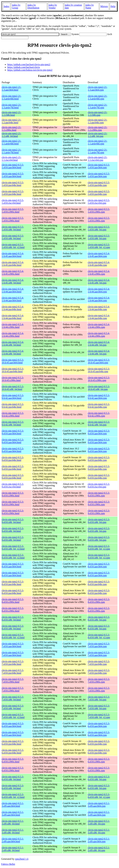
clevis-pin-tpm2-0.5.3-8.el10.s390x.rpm (99, 601)
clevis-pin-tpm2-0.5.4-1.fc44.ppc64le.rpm (99, 308)
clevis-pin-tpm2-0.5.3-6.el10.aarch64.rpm (99, 725)
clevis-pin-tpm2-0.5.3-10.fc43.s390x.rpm (99, 379)
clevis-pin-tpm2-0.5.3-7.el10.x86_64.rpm (99, 698)
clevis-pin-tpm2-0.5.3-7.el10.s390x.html (13, 680)
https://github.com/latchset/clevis (24, 67)
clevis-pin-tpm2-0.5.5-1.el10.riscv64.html (13, 202)
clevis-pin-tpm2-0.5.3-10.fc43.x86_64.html (13, 388)
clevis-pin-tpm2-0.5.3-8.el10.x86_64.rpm (99, 618)
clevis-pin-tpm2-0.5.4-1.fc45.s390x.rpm (99, 273)
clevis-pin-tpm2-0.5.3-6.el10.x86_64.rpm (99, 778)
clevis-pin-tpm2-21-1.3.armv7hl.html (12, 106)
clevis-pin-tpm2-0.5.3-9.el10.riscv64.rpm (99, 485)
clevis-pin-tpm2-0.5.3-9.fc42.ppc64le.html (13, 406)
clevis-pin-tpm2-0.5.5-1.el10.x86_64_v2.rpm (99, 246)
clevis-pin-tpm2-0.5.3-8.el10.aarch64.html (13, 565)
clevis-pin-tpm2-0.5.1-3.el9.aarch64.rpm (99, 805)
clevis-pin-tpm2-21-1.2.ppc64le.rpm (98, 121)
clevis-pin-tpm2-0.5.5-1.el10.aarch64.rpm (99, 166)
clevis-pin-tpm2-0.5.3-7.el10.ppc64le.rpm (99, 663)
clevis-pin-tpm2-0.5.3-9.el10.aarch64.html (13, 432)
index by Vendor (53, 6)
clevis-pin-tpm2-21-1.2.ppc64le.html (12, 121)
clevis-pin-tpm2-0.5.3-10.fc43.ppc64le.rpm (99, 370)
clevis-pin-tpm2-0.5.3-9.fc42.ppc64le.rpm (99, 406)
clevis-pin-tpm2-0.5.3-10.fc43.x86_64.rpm (99, 388)
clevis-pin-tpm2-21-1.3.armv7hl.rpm (98, 106)
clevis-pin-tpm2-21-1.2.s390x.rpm (98, 129)
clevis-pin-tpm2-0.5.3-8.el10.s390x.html (13, 601)
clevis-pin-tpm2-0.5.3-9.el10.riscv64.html (13, 485)
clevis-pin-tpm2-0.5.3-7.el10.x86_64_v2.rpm (99, 716)
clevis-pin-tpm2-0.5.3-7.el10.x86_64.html (13, 698)
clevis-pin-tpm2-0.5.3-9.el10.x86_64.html (13, 521)
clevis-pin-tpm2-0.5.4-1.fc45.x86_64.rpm (99, 281)
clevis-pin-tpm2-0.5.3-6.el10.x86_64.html (13, 778)
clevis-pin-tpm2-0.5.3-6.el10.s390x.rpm (99, 760)
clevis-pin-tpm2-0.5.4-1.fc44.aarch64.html (13, 290)
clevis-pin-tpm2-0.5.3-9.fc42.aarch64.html (13, 397)
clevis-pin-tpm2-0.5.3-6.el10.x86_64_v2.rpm (99, 796)
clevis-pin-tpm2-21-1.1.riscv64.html (12, 159)
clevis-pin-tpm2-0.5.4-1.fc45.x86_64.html (13, 281)
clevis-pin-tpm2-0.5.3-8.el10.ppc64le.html (13, 583)
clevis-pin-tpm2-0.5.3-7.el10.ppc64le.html (13, 663)
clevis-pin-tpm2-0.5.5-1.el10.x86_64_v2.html (13, 246)
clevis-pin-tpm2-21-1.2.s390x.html (12, 129)
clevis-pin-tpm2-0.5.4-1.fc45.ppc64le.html (13, 264)
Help (113, 6)
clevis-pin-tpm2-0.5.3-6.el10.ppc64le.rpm (99, 743)
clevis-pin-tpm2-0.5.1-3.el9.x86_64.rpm (99, 822)
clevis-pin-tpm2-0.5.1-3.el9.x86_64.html (13, 822)
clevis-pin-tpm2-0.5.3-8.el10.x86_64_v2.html (13, 636)
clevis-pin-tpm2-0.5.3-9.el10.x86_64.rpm (99, 521)
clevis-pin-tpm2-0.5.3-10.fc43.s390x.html (13, 379)
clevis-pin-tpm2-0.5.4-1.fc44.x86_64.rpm (99, 343)
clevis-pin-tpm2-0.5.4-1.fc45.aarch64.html (13, 255)
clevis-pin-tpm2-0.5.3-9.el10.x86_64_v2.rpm (99, 547)
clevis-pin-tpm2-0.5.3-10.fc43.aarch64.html (13, 361)
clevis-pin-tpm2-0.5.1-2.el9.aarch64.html (13, 840)
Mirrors (104, 6)
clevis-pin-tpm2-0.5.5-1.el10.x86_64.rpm (99, 228)
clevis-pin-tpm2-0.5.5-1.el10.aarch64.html (13, 166)
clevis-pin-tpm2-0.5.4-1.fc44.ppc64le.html (13, 308)
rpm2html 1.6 (22, 859)
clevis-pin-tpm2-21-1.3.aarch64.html (12, 88)
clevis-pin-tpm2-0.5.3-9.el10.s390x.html (13, 494)
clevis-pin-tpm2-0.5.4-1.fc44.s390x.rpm (99, 326)
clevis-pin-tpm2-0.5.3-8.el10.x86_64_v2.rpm (99, 636)
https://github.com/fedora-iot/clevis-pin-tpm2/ (30, 70)
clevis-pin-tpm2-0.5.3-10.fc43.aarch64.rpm (99, 361)
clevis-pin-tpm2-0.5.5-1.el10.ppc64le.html (13, 184)
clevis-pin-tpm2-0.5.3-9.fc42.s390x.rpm (99, 414)
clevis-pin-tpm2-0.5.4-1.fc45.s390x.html (13, 273)
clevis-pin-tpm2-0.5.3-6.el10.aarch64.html (13, 725)
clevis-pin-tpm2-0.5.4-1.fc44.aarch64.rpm (99, 290)
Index (6, 6)
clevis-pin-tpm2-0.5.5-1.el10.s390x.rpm (99, 210)
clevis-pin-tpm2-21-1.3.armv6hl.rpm (98, 97)
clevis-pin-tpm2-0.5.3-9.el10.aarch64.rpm (99, 432)
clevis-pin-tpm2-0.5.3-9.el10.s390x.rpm (99, 494)
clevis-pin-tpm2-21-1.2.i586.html (12, 114)
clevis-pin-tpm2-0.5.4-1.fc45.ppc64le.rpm (99, 264)
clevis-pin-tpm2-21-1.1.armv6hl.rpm (98, 142)
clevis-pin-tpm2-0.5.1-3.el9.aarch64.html (13, 805)
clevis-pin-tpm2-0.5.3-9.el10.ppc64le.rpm (99, 459)
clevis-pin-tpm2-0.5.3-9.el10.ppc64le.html (13, 459)
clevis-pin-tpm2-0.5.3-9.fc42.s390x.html (13, 414)
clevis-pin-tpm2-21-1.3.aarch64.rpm (98, 88)
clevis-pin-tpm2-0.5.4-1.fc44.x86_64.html (13, 343)
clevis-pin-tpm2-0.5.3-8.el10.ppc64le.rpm (99, 583)
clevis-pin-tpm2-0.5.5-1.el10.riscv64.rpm (99, 202)
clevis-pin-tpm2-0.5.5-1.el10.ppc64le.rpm (99, 184)
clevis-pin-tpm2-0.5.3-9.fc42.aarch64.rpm (99, 397)
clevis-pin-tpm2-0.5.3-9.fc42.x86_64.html (13, 423)
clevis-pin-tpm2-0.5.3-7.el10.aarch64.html (13, 645)
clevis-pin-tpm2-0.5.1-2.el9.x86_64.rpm (99, 849)
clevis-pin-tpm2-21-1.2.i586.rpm (98, 114)
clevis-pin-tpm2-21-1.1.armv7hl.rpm (98, 151)
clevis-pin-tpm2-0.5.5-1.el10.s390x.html (13, 210)
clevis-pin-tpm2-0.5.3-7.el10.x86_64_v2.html (13, 716)
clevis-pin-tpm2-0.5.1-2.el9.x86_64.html (13, 849)
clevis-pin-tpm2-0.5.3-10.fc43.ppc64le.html (13, 370)
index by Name (90, 6)
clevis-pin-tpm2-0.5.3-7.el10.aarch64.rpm (99, 645)
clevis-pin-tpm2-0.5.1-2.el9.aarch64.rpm (99, 840)
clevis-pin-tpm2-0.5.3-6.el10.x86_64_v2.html (13, 796)
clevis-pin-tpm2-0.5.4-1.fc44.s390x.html (13, 326)
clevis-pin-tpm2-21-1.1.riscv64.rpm (98, 159)
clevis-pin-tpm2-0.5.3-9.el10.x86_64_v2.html (13, 547)
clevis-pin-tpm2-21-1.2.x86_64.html (12, 135)
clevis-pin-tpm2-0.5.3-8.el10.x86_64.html (13, 618)
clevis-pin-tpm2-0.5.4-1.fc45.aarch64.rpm (99, 255)
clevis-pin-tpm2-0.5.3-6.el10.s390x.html (13, 760)
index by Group (16, 6)
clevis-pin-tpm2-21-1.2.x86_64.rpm (98, 135)
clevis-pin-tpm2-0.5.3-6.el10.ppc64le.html (13, 743)
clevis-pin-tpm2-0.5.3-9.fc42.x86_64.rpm (99, 423)
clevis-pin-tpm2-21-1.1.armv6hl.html (12, 142)
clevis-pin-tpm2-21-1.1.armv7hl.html (12, 151)
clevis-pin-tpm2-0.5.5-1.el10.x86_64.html (13, 228)
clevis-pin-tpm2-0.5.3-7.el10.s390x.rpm (99, 680)
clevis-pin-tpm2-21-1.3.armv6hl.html (12, 97)
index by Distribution (33, 6)
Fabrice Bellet (8, 864)
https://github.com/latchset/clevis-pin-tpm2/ (29, 64)
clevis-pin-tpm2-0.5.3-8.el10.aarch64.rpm (99, 565)
